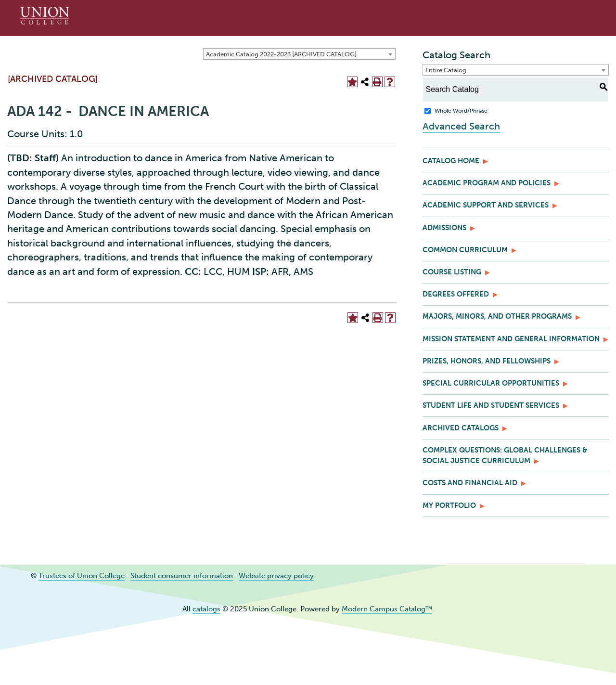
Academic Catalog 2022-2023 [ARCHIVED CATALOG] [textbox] (281, 54)
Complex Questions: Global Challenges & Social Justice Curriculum (505, 455)
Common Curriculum (465, 250)
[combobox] (299, 54)
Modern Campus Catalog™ (387, 609)
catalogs (206, 609)
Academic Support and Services (486, 205)
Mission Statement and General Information (511, 339)
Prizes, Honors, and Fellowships (487, 361)
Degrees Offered (456, 294)
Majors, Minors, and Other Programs (497, 316)
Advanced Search (461, 126)
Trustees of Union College (82, 576)
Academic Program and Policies (487, 183)
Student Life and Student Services (491, 405)
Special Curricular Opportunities (491, 383)
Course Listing (452, 272)
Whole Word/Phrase (461, 111)
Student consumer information (182, 576)
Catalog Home (451, 161)
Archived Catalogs (461, 428)
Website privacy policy (276, 576)
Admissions (444, 228)
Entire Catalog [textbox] (446, 70)
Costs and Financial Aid (470, 483)
